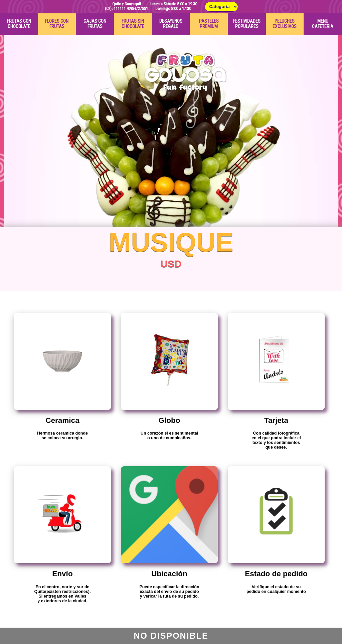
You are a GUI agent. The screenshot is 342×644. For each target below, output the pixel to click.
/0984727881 (137, 9)
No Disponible (171, 636)
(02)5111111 (115, 9)
